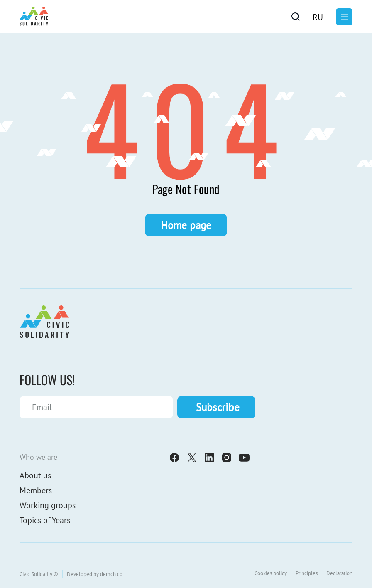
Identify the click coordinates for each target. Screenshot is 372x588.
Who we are (38, 457)
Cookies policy (271, 573)
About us (35, 475)
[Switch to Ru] (318, 17)
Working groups (48, 505)
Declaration (339, 573)
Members (36, 490)
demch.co (111, 574)
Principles (307, 573)
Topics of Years (45, 520)
